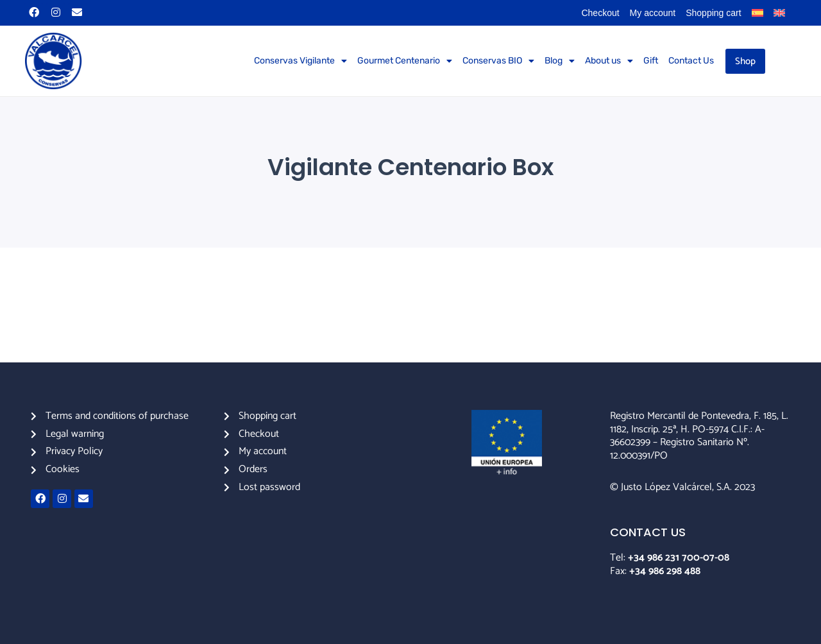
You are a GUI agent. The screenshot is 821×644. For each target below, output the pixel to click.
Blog (560, 61)
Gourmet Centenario (405, 61)
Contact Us (691, 61)
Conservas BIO (498, 61)
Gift (651, 61)
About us (609, 61)
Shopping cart (713, 13)
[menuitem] (758, 13)
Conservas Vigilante (300, 61)
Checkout (600, 13)
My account (653, 13)
